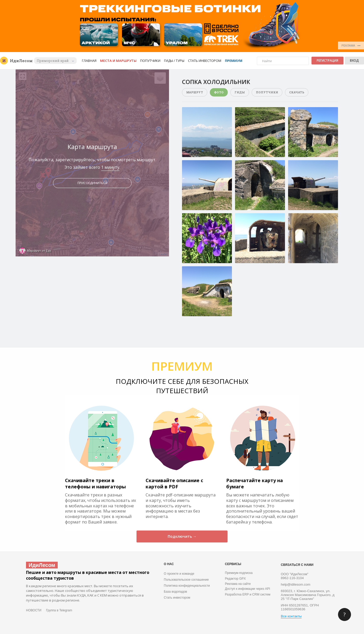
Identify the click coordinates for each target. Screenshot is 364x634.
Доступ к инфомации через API (248, 589)
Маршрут (195, 92)
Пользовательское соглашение (186, 580)
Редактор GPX (235, 579)
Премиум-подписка (239, 573)
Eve (48, 251)
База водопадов (175, 592)
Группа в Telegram (59, 610)
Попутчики (150, 61)
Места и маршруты (118, 61)
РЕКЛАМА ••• (351, 46)
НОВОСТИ (34, 610)
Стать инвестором (205, 61)
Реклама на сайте (238, 584)
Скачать (297, 92)
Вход (354, 60)
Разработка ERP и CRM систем (248, 594)
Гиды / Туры (174, 61)
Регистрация (327, 60)
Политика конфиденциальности (187, 586)
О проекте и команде (179, 574)
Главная (89, 61)
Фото (219, 92)
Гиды (240, 92)
